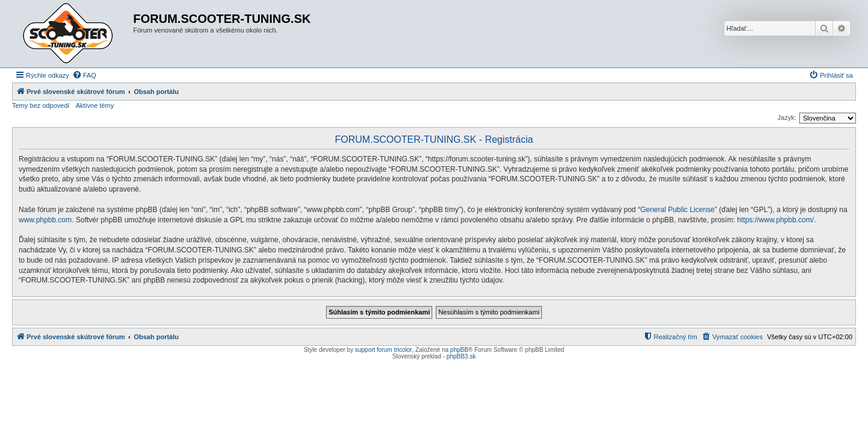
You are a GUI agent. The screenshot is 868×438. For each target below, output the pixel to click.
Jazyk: (787, 117)
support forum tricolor (383, 350)
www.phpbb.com (45, 220)
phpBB (459, 350)
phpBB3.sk (461, 356)
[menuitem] (84, 75)
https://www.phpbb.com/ (775, 220)
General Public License (677, 210)
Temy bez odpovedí (41, 105)
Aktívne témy (95, 105)
